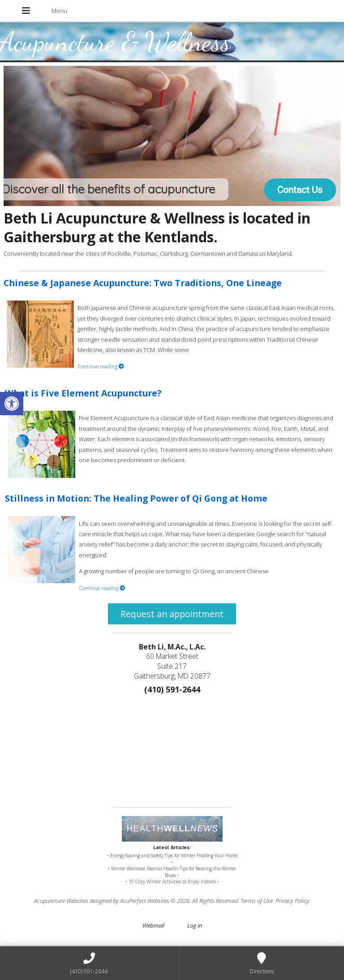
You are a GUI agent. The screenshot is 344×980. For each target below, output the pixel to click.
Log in (195, 925)
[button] (12, 404)
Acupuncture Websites (61, 901)
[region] (172, 136)
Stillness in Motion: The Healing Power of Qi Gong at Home (136, 498)
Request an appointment (172, 614)
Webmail (153, 925)
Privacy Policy (292, 901)
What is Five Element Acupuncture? (83, 393)
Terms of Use (257, 901)
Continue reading (101, 366)
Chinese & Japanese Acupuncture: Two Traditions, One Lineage (143, 283)
